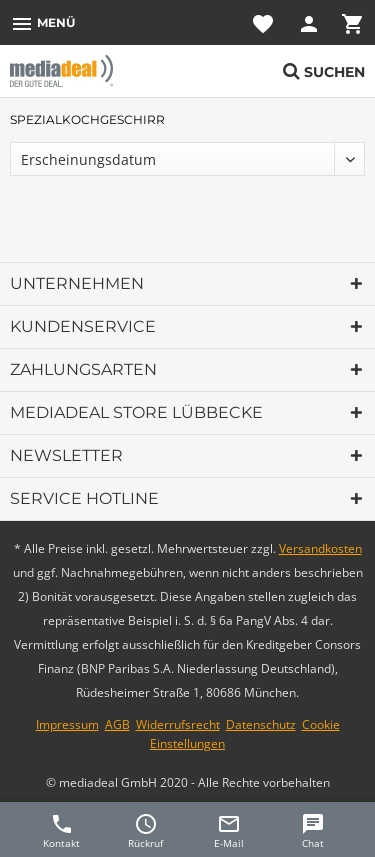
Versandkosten (320, 548)
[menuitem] (42, 22)
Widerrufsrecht (178, 724)
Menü (42, 24)
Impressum (67, 724)
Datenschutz (261, 724)
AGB (117, 724)
